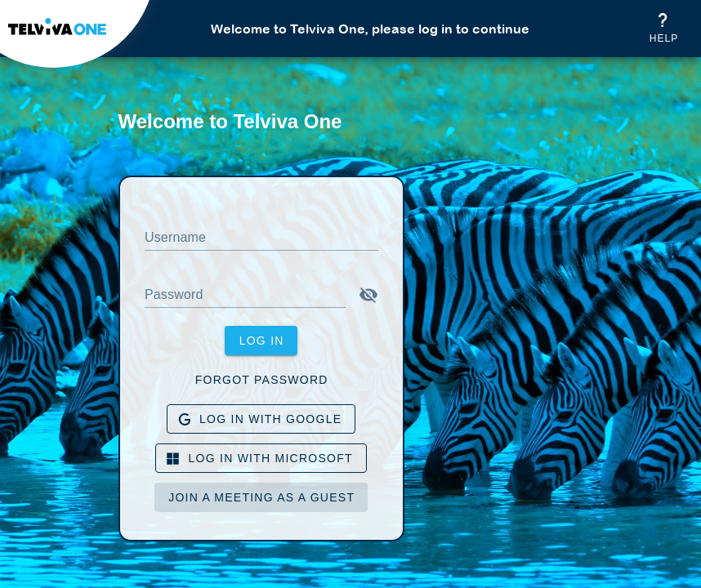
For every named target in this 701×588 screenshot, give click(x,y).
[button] (368, 295)
